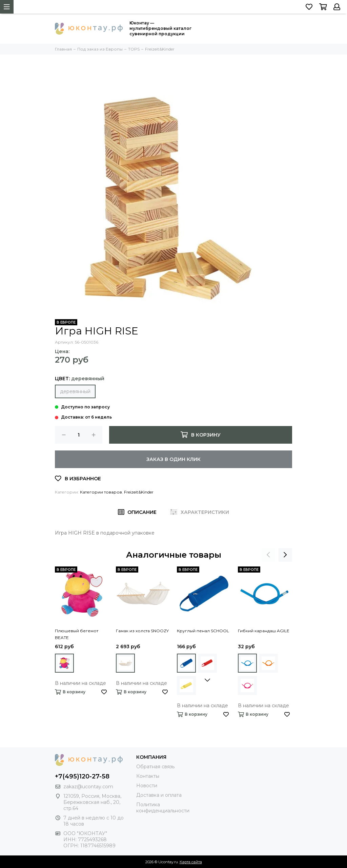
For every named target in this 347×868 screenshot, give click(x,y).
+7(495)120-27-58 (82, 776)
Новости (147, 786)
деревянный (75, 391)
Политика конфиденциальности (163, 808)
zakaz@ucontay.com (88, 787)
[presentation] (268, 555)
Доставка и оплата (159, 795)
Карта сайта (191, 862)
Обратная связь (155, 767)
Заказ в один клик (173, 459)
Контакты (148, 776)
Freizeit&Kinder (139, 492)
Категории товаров (101, 492)
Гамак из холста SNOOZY (142, 631)
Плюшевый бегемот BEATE (77, 634)
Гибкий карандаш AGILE (264, 631)
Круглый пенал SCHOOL (203, 631)
